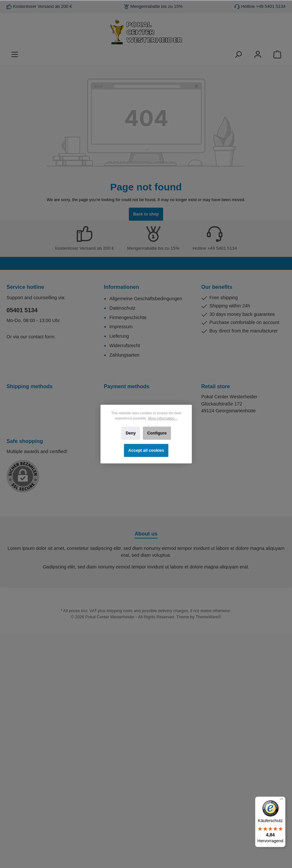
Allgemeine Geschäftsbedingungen (146, 299)
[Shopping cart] (277, 55)
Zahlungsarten (124, 355)
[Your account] (258, 55)
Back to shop (146, 214)
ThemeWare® (208, 617)
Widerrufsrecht (125, 346)
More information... (162, 418)
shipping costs (120, 611)
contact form (41, 337)
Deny (131, 433)
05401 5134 (22, 310)
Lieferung (119, 336)
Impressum (121, 327)
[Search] (238, 55)
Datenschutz (122, 308)
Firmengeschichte (128, 317)
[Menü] (282, 801)
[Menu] (15, 55)
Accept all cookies (146, 450)
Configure (157, 433)
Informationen (121, 287)
